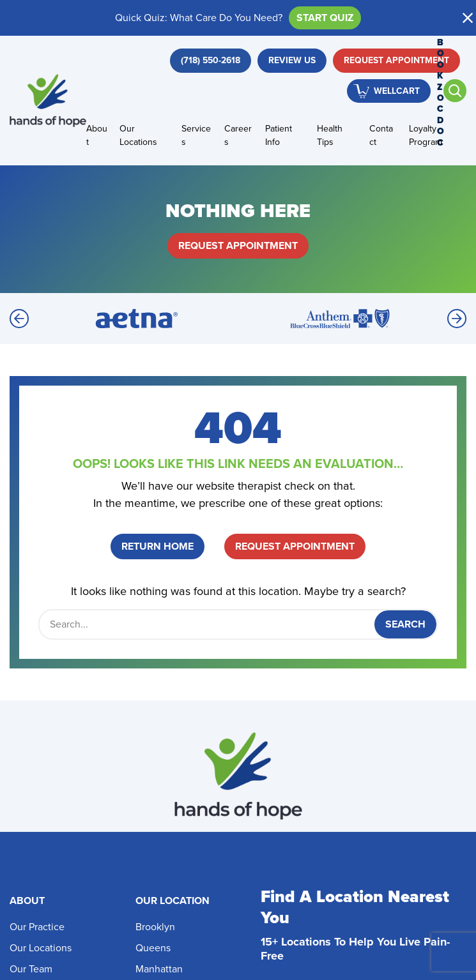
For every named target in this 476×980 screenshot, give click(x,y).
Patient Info (279, 135)
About (97, 135)
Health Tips (330, 135)
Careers (238, 135)
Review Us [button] (292, 60)
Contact (381, 135)
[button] (468, 18)
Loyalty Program (426, 135)
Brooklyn (155, 927)
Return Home (157, 546)
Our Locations (138, 135)
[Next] (457, 319)
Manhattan (159, 969)
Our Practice (37, 927)
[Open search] (455, 91)
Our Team (31, 969)
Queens (153, 948)
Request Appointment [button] (396, 60)
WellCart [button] (397, 91)
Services (196, 135)
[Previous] (19, 319)
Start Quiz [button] (325, 18)
